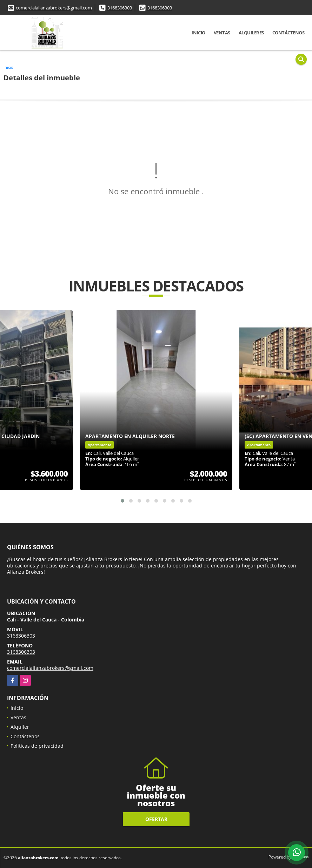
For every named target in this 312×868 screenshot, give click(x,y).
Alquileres (251, 33)
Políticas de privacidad (37, 746)
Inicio (199, 33)
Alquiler (20, 727)
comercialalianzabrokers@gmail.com (54, 8)
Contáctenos (288, 33)
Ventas (222, 33)
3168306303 (120, 8)
